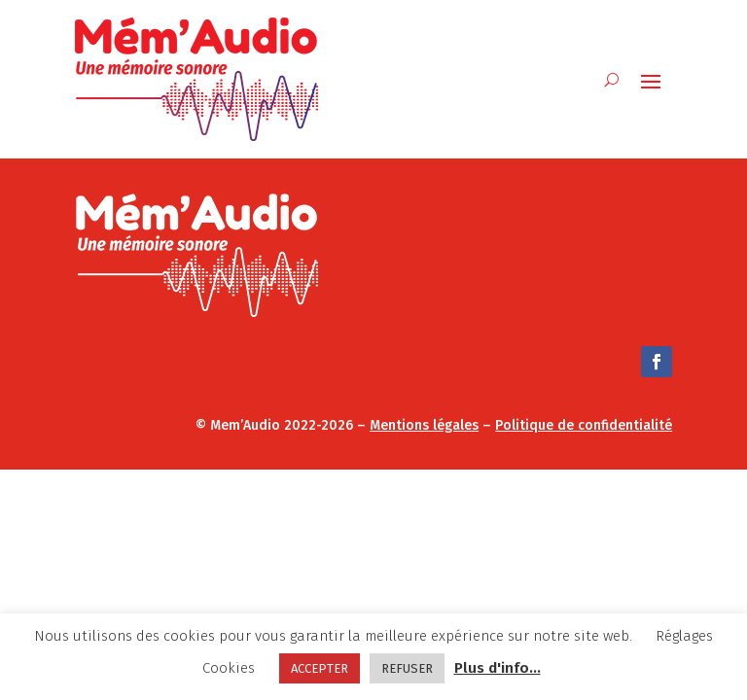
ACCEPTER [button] (320, 668)
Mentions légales (424, 425)
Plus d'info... (498, 668)
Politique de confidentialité (584, 425)
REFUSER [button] (407, 668)
